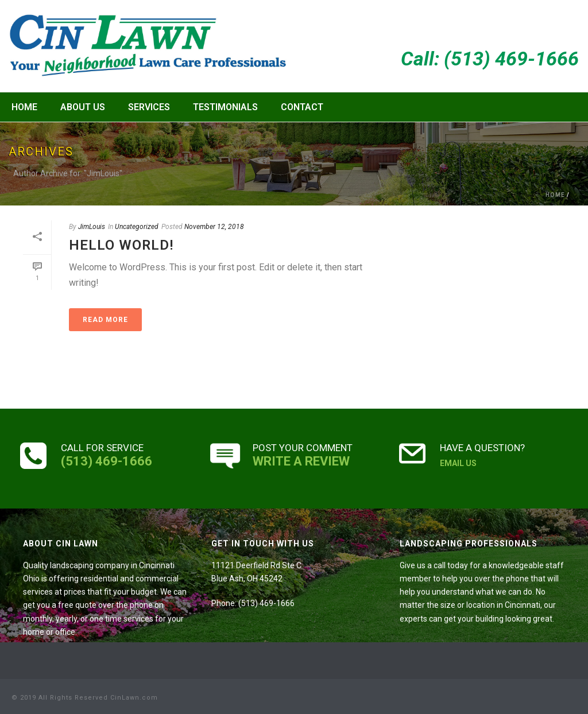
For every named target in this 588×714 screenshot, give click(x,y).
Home (24, 107)
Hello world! (121, 245)
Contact (302, 107)
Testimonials (225, 107)
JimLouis (92, 227)
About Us (83, 107)
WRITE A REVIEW (301, 461)
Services (149, 107)
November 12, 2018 (214, 227)
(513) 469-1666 (107, 461)
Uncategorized (137, 227)
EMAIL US (458, 463)
